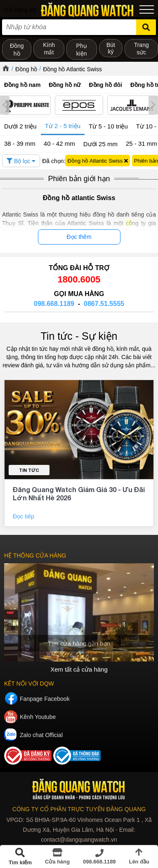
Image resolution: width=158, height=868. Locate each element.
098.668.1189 (54, 304)
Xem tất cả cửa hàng (79, 669)
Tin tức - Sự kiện (79, 336)
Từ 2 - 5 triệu (63, 126)
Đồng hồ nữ (65, 85)
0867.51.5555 (104, 304)
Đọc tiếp (24, 516)
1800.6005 (79, 279)
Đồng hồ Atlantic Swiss (72, 69)
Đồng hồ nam (22, 85)
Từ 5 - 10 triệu (108, 126)
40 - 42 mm (59, 143)
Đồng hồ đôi (105, 85)
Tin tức (29, 470)
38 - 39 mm (20, 143)
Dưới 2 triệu (20, 126)
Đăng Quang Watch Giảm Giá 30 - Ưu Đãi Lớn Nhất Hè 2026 (79, 493)
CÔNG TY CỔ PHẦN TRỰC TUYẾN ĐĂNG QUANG (79, 809)
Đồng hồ (26, 69)
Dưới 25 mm (100, 144)
